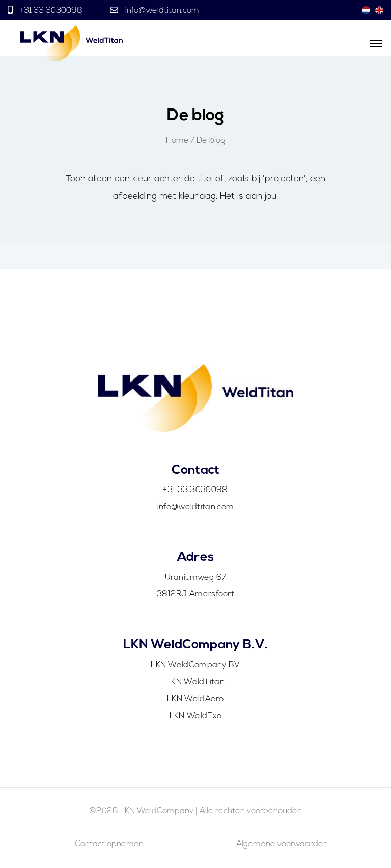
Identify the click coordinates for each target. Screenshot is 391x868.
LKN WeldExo (195, 716)
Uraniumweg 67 (196, 578)
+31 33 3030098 (51, 11)
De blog (211, 141)
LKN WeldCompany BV (195, 665)
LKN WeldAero (195, 699)
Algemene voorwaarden (282, 844)
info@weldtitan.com (161, 11)
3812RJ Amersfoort (195, 594)
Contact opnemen (109, 844)
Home (177, 141)
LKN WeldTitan (195, 682)
